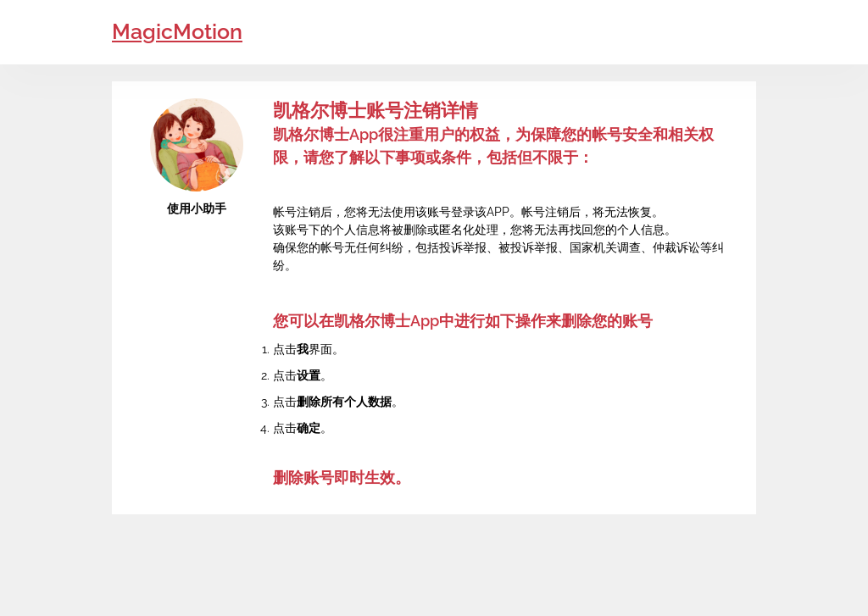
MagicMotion (177, 31)
